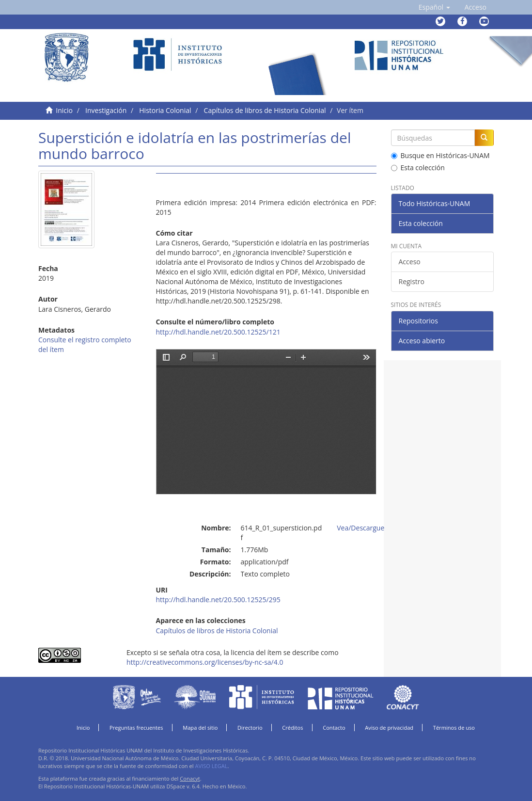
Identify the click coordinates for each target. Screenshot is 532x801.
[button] (434, 7)
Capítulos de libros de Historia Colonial (265, 110)
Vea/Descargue (360, 528)
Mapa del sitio (200, 728)
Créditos (292, 728)
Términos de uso (454, 728)
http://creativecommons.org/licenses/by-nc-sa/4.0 (205, 662)
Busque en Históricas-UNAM (440, 155)
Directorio (250, 728)
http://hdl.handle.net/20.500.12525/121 (218, 332)
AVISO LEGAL (211, 766)
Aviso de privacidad (389, 728)
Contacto (334, 728)
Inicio (64, 110)
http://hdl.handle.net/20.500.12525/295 (218, 600)
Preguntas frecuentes (136, 728)
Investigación (106, 110)
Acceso (410, 262)
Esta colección (418, 168)
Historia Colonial (165, 110)
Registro (412, 281)
